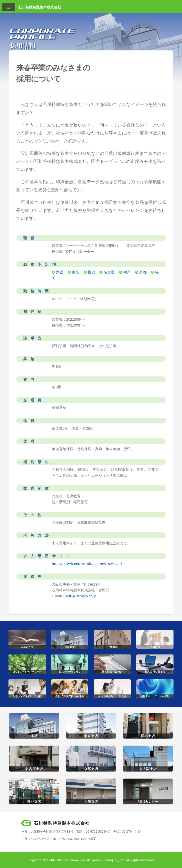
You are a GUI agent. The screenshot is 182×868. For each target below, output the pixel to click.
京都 (143, 272)
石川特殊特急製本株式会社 (40, 7)
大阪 (59, 272)
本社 (25, 831)
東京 (75, 272)
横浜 (91, 272)
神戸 (127, 272)
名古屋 (109, 272)
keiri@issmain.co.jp (81, 596)
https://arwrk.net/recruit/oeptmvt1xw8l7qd (87, 564)
